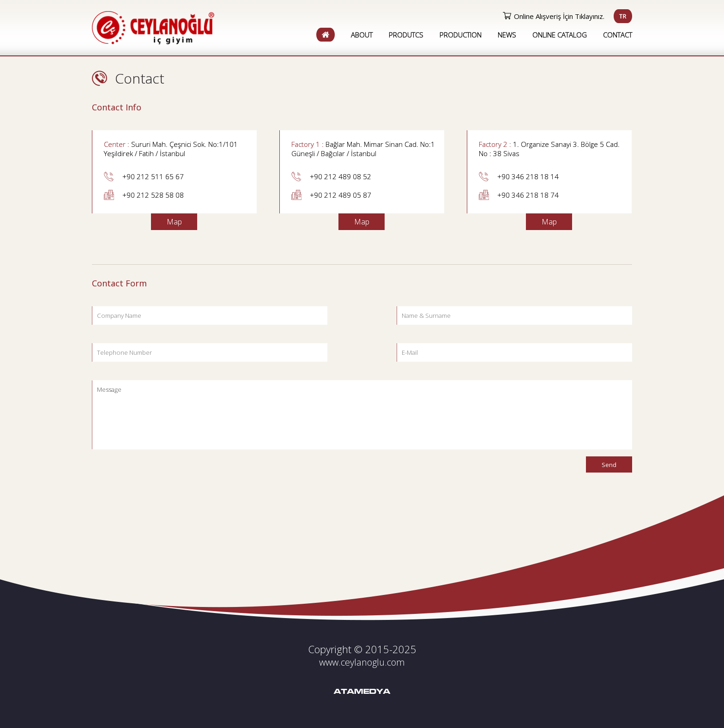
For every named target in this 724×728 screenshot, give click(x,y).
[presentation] (162, 474)
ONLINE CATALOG (560, 35)
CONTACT (618, 35)
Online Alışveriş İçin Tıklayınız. (559, 16)
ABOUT (362, 35)
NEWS (507, 35)
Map (174, 222)
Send (609, 465)
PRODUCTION (461, 35)
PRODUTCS (406, 35)
